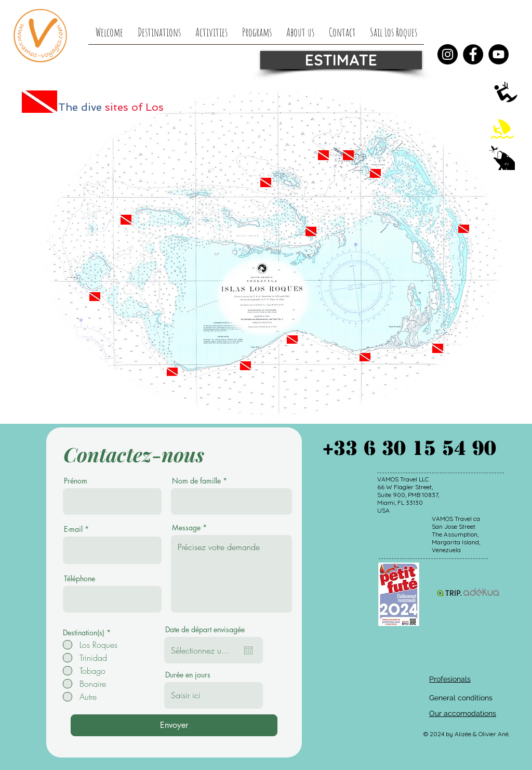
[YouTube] (498, 54)
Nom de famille (196, 481)
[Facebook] (473, 54)
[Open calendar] (248, 650)
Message (186, 528)
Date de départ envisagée (205, 630)
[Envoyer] (174, 725)
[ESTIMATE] (341, 60)
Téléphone (79, 579)
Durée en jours (188, 675)
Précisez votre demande (231, 574)
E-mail (73, 529)
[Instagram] (448, 54)
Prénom (76, 481)
